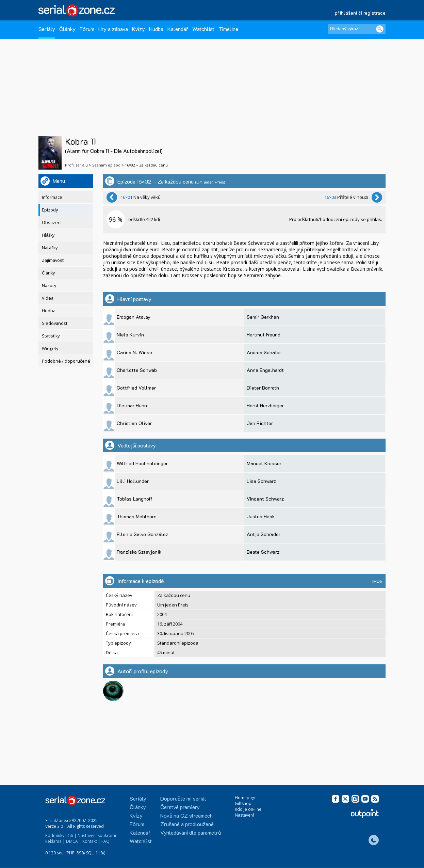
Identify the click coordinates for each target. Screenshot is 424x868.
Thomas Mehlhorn (137, 516)
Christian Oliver (134, 423)
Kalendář (178, 29)
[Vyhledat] (380, 29)
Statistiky (51, 336)
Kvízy (138, 29)
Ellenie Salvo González (142, 534)
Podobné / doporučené (66, 361)
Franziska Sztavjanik (139, 552)
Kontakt (90, 841)
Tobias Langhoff (135, 499)
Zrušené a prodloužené (187, 824)
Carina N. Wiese (134, 352)
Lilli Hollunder (133, 481)
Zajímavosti (53, 260)
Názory (49, 286)
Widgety (50, 349)
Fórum (87, 29)
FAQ (105, 841)
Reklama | (55, 841)
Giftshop (243, 803)
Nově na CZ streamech (186, 815)
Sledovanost (55, 323)
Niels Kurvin (130, 335)
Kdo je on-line (248, 809)
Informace (52, 197)
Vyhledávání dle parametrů (191, 832)
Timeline (228, 29)
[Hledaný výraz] (357, 29)
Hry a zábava (113, 29)
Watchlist (203, 29)
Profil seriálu (76, 165)
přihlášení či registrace (360, 13)
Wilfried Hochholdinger (142, 463)
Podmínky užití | (61, 835)
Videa (48, 298)
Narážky (50, 248)
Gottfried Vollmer (136, 388)
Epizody (50, 210)
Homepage (246, 798)
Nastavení (244, 815)
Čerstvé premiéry (180, 807)
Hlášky (48, 235)
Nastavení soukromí (97, 835)
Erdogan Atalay (134, 317)
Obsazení (52, 223)
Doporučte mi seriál (183, 798)
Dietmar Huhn (132, 405)
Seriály (47, 29)
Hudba (156, 29)
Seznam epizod (106, 165)
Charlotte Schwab (137, 370)
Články (67, 29)
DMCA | (74, 841)
